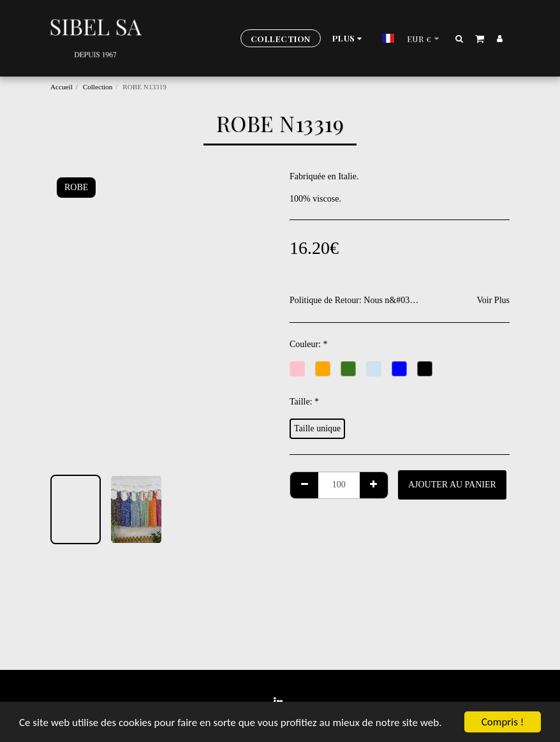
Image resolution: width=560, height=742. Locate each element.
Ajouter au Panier (452, 485)
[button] (460, 38)
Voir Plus (493, 300)
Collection (98, 87)
